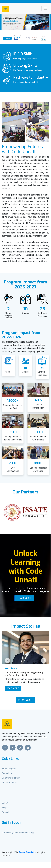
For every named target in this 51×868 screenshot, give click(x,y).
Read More (24, 598)
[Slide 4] (23, 26)
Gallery (5, 803)
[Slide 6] (32, 26)
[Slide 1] (10, 26)
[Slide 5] (28, 26)
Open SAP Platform (11, 778)
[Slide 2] (14, 26)
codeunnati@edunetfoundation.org (18, 833)
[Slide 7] (37, 26)
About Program (9, 769)
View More (26, 700)
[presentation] (7, 512)
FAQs (5, 808)
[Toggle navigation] (45, 8)
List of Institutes (10, 783)
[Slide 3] (19, 26)
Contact (6, 812)
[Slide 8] (41, 26)
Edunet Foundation (28, 852)
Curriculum (7, 773)
